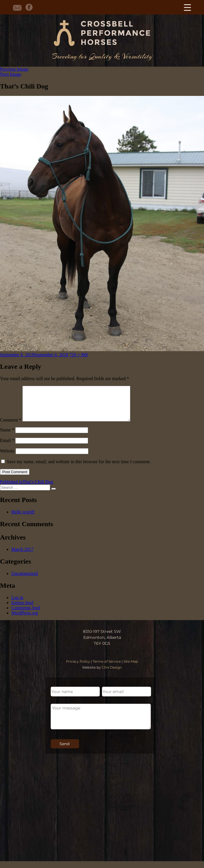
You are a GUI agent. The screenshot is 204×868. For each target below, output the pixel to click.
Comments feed (26, 615)
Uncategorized (25, 580)
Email (7, 447)
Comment (11, 427)
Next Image (11, 74)
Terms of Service (107, 668)
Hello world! (23, 519)
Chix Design (112, 674)
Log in (17, 604)
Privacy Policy (78, 668)
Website (7, 458)
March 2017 (22, 556)
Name (7, 437)
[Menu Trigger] (187, 7)
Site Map (131, 668)
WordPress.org (25, 620)
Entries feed (22, 609)
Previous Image (14, 69)
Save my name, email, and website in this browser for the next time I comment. (79, 468)
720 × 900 (79, 355)
